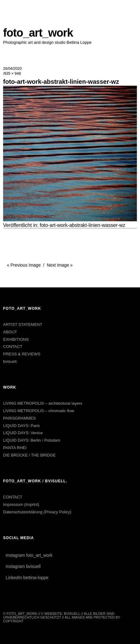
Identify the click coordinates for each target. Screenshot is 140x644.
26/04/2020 (12, 69)
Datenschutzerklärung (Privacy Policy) (37, 512)
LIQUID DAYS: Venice (23, 433)
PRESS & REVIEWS (22, 354)
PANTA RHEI (15, 448)
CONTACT (13, 347)
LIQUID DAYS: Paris (21, 426)
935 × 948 (12, 74)
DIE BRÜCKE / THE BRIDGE (29, 455)
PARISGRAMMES (19, 418)
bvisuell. (10, 361)
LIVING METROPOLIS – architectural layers (43, 403)
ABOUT (10, 332)
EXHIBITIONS (16, 339)
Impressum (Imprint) (21, 504)
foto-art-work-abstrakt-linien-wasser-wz (83, 225)
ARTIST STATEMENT (23, 324)
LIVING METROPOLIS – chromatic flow (39, 411)
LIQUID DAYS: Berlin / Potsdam (32, 440)
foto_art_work (38, 33)
